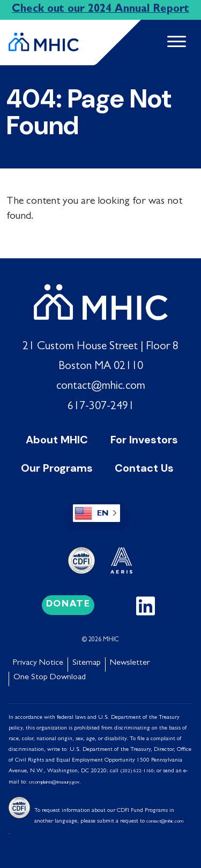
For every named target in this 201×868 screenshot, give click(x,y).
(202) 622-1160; (137, 771)
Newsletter (130, 663)
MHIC (111, 640)
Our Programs (57, 468)
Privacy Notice (38, 663)
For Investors (144, 440)
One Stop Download (50, 678)
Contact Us (144, 468)
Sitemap (87, 663)
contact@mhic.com (101, 387)
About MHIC (57, 440)
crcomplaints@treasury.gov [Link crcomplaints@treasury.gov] (54, 783)
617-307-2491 (101, 407)
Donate (68, 605)
